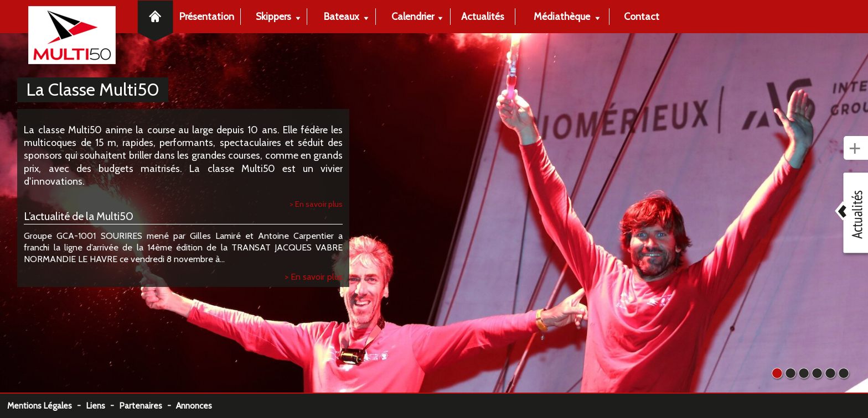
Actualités (483, 16)
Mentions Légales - (46, 406)
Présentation (207, 16)
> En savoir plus (316, 204)
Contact (642, 16)
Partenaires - (148, 406)
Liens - (102, 406)
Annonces (194, 406)
